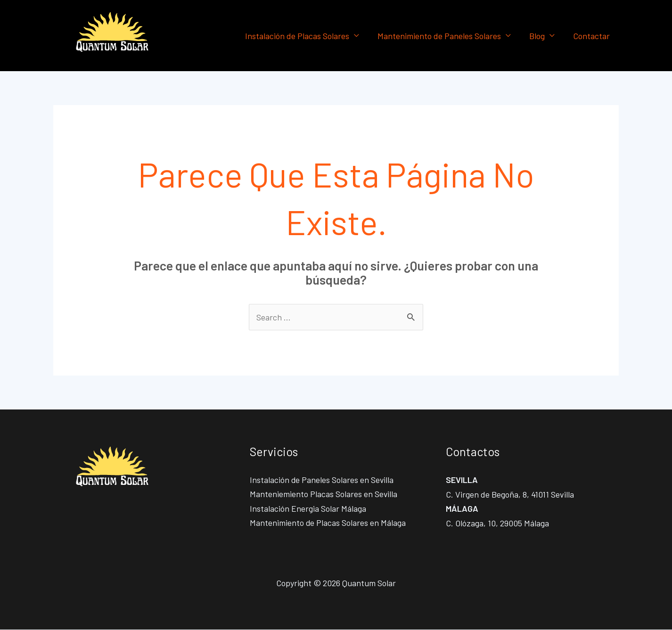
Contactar (592, 36)
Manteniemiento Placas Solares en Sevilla (324, 494)
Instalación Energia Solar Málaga (308, 509)
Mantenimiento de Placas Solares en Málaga (328, 523)
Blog (539, 36)
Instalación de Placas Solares (302, 36)
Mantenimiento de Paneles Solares (443, 36)
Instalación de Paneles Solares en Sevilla (322, 480)
